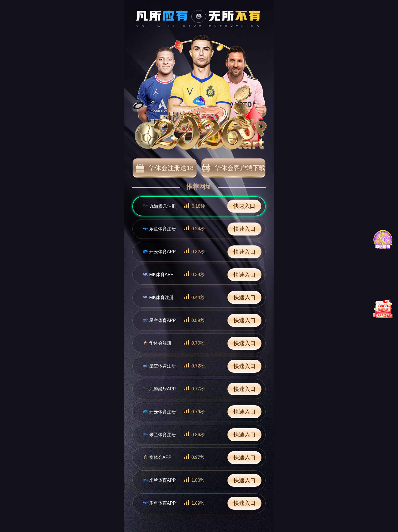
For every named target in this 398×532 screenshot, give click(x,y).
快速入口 (244, 206)
